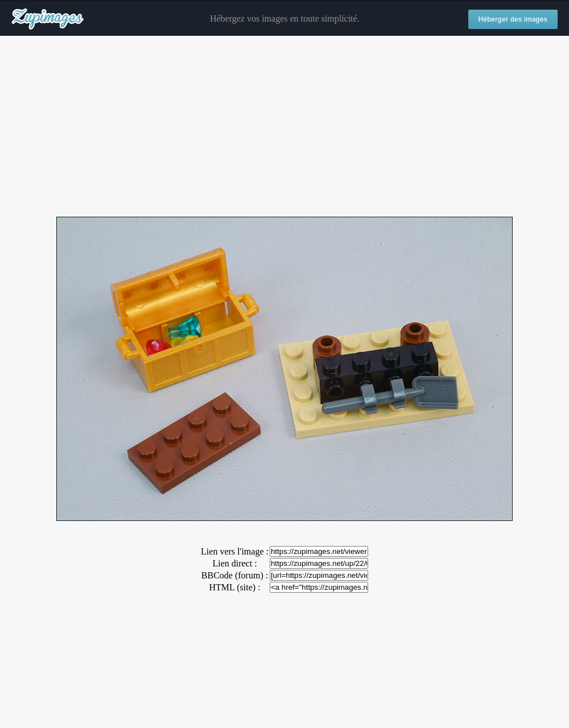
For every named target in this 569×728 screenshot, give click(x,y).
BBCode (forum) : (235, 575)
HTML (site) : (234, 587)
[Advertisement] (284, 127)
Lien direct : (234, 563)
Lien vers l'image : (235, 551)
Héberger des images (513, 19)
